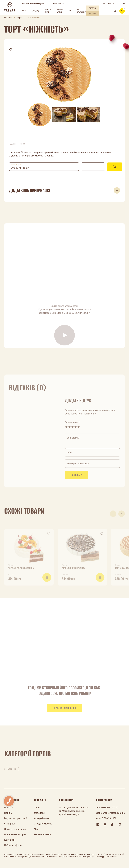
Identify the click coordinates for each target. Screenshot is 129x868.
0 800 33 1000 (58, 4)
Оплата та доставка (15, 829)
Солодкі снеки (48, 11)
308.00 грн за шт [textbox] (20, 168)
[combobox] (44, 167)
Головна (8, 18)
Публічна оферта (13, 845)
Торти (24, 11)
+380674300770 (110, 807)
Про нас (8, 807)
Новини (8, 813)
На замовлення (82, 11)
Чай (70, 11)
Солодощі (36, 11)
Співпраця (10, 824)
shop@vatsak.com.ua (114, 813)
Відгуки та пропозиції (16, 818)
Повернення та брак (15, 834)
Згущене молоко (60, 11)
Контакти (9, 840)
